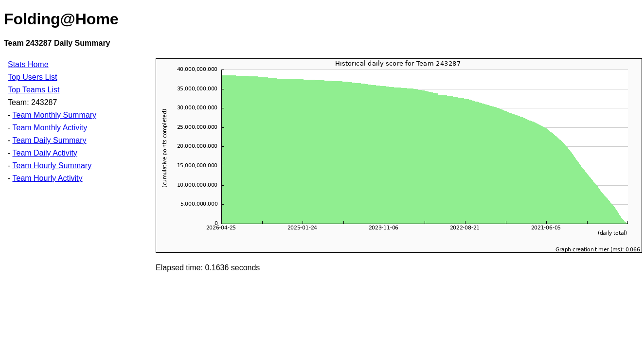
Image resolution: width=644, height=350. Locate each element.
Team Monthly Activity (50, 128)
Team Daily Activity (45, 153)
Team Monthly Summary (54, 115)
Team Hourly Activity (47, 178)
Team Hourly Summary (52, 166)
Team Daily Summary (49, 140)
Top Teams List (34, 90)
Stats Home (28, 64)
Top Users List (32, 77)
